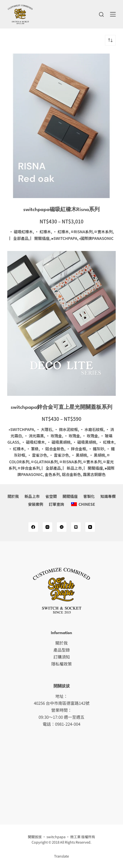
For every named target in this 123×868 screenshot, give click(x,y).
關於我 (13, 496)
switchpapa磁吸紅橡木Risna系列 (62, 210)
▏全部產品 (19, 238)
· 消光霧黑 (34, 436)
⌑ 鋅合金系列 (29, 468)
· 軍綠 (32, 449)
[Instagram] (47, 527)
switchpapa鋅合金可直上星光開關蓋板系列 (61, 408)
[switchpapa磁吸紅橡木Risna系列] (61, 126)
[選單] (113, 14)
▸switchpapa (64, 238)
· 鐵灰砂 (96, 449)
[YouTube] (90, 527)
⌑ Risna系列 (82, 231)
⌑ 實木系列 (104, 231)
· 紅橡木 (43, 231)
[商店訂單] (110, 40)
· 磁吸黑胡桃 (59, 442)
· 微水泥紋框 (66, 429)
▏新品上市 (72, 468)
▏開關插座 (40, 238)
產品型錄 (62, 650)
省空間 (51, 496)
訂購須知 (62, 657)
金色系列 (52, 474)
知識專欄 (108, 496)
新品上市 (32, 496)
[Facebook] (33, 527)
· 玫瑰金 (54, 436)
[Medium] (62, 527)
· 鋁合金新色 (53, 449)
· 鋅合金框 (76, 449)
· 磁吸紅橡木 (21, 231)
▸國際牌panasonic (96, 238)
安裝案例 (35, 504)
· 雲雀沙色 (37, 455)
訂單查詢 (56, 504)
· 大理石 (44, 429)
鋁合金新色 (71, 474)
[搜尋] (101, 14)
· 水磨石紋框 (92, 429)
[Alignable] (76, 527)
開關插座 (70, 496)
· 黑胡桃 (79, 455)
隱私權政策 (61, 664)
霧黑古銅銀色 (94, 474)
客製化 (89, 496)
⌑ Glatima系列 (45, 462)
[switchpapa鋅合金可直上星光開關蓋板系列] (61, 323)
